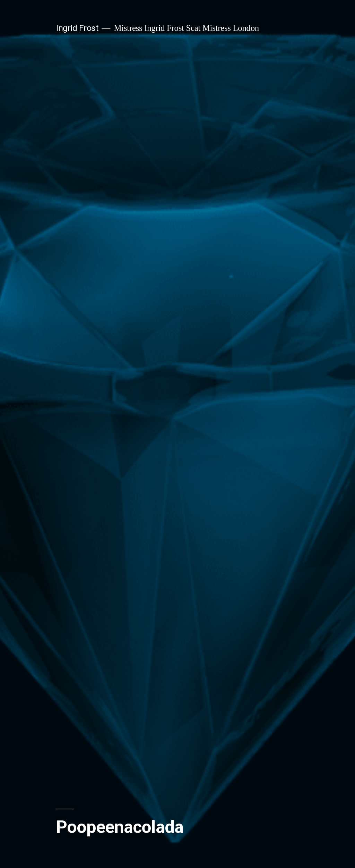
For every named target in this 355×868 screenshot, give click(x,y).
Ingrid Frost (77, 28)
